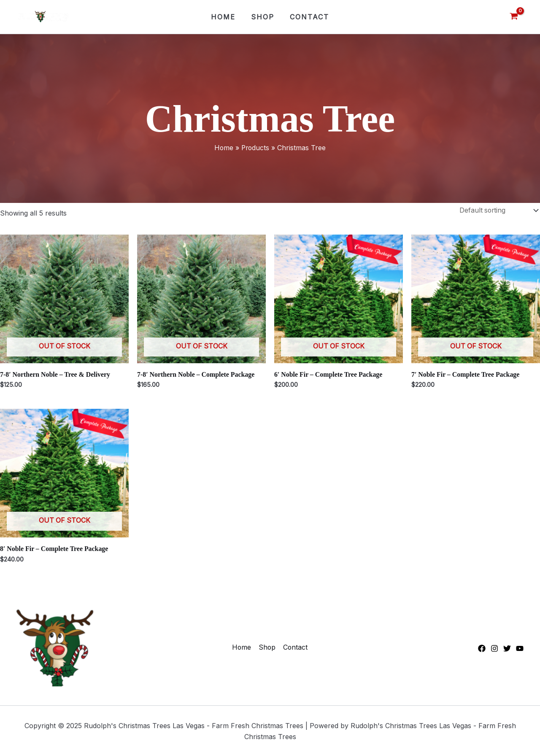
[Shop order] (496, 211)
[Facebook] (482, 649)
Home (225, 17)
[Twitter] (507, 649)
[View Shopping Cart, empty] (514, 17)
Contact (307, 17)
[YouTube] (520, 649)
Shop (263, 17)
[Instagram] (494, 649)
